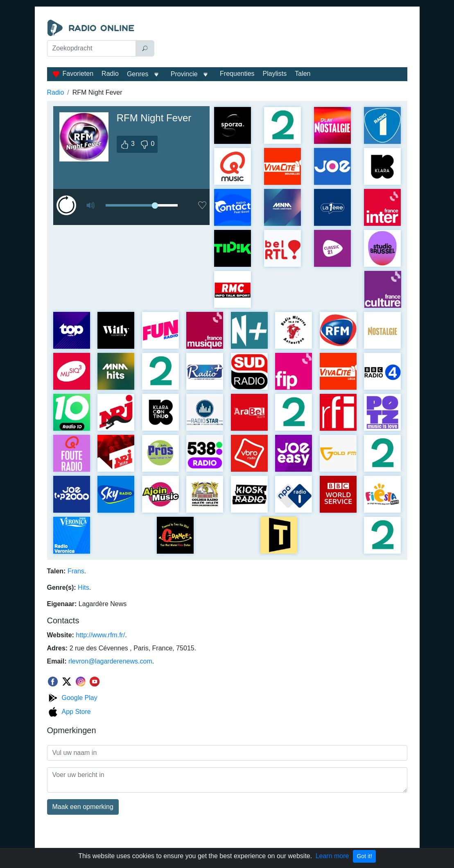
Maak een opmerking (83, 807)
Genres (138, 74)
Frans (76, 571)
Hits (84, 587)
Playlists (275, 74)
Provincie (185, 74)
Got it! (364, 856)
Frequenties (237, 74)
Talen (303, 74)
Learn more (332, 856)
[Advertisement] (283, 40)
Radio (110, 74)
